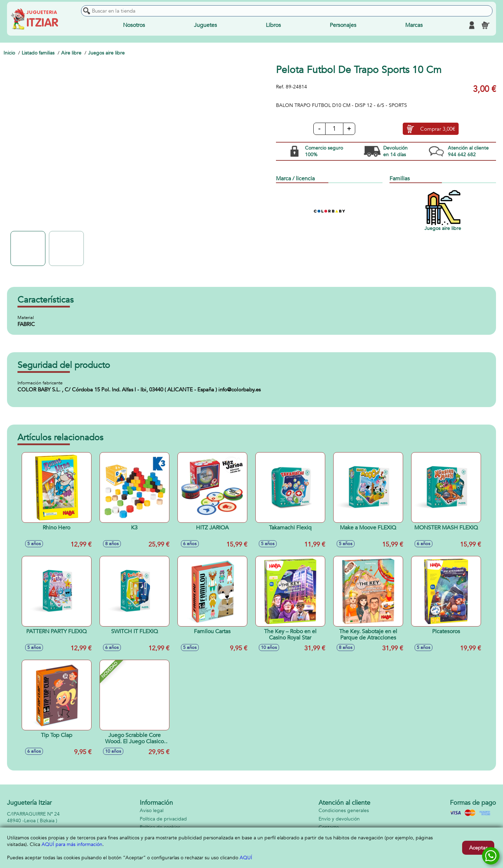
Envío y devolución (339, 819)
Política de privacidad (163, 819)
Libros (273, 25)
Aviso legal (152, 811)
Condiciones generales (344, 811)
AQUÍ (246, 858)
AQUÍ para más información (72, 844)
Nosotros (134, 25)
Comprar (438, 129)
